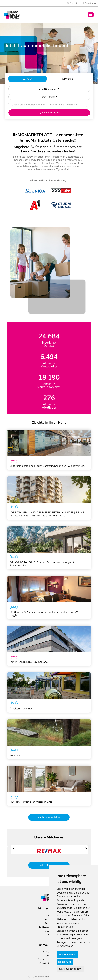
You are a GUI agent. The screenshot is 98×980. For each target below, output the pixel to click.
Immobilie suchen (49, 113)
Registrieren (89, 3)
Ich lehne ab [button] (65, 962)
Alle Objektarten (49, 89)
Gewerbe (67, 79)
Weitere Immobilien (49, 817)
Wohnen (27, 79)
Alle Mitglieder (49, 865)
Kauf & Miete (49, 97)
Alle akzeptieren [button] (67, 954)
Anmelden (73, 3)
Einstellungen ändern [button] (70, 969)
